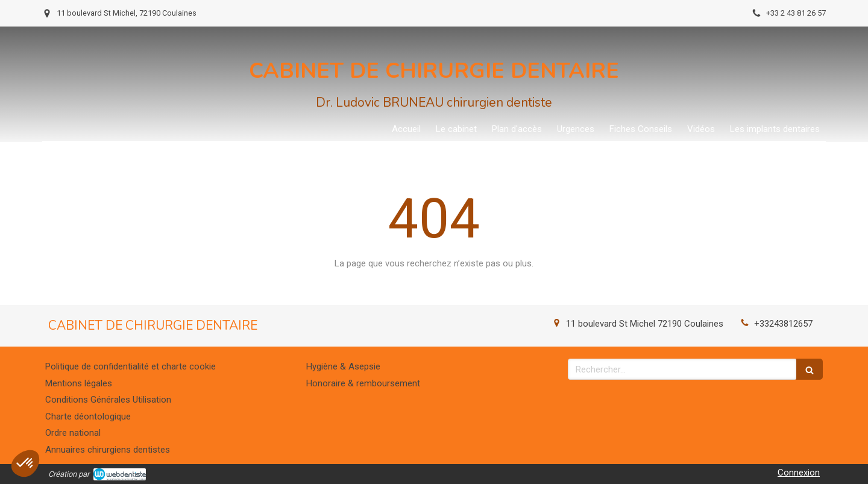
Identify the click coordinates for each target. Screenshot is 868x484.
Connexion (799, 473)
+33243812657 (783, 324)
